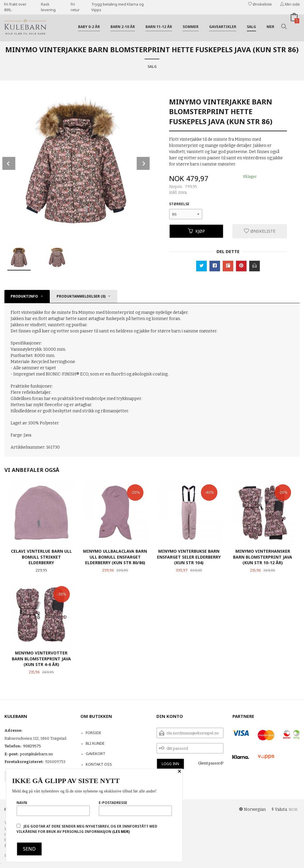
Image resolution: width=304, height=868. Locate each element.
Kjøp (196, 231)
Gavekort (96, 754)
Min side (290, 4)
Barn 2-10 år (123, 27)
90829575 (32, 746)
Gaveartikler (223, 27)
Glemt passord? (211, 763)
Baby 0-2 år (89, 27)
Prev (9, 163)
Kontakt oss (99, 764)
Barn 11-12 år (159, 27)
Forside (94, 733)
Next (143, 163)
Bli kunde (95, 743)
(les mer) (121, 832)
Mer (270, 27)
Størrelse (179, 204)
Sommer (191, 27)
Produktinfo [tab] (24, 296)
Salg (251, 27)
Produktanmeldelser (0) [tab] (81, 296)
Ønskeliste (260, 4)
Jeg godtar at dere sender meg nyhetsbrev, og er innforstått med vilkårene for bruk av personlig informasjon (87, 829)
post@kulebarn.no (37, 754)
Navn (53, 808)
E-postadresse (135, 808)
